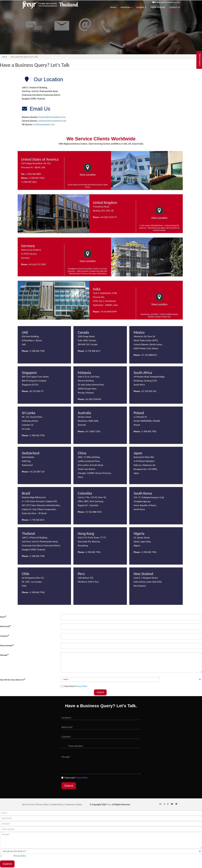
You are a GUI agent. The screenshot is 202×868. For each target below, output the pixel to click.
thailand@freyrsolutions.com (168, 2)
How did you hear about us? (12, 680)
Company (4, 636)
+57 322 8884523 (149, 355)
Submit (100, 692)
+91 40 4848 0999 (108, 312)
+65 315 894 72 (36, 391)
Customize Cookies (73, 804)
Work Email (5, 626)
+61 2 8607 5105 (93, 431)
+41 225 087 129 (36, 472)
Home (113, 7)
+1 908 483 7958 (36, 178)
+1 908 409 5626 (29, 182)
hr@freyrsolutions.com (44, 124)
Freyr (109, 804)
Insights (141, 7)
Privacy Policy (81, 686)
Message (4, 655)
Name (2, 617)
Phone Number (6, 646)
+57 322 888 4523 (93, 512)
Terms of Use (28, 804)
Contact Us (175, 7)
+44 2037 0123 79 (108, 217)
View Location (88, 175)
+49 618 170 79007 (37, 264)
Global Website (158, 7)
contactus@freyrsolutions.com (52, 121)
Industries (126, 7)
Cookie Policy (57, 804)
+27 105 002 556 (148, 391)
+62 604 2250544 (93, 399)
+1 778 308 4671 (93, 351)
